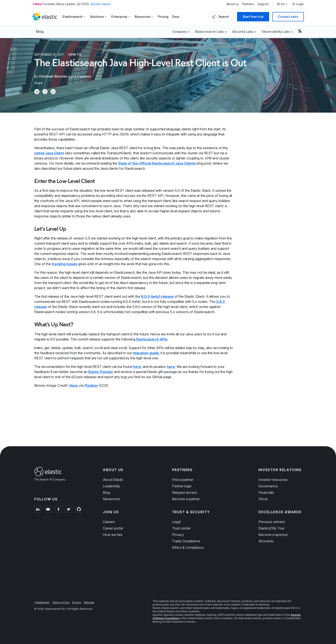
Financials (266, 492)
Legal (176, 522)
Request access (184, 492)
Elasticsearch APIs (152, 339)
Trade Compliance (186, 541)
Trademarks (42, 602)
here (137, 367)
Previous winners (272, 522)
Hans (74, 385)
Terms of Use (61, 602)
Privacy (178, 535)
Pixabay (91, 385)
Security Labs (243, 32)
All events (266, 541)
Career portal (113, 528)
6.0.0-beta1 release (157, 296)
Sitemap (89, 602)
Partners (248, 4)
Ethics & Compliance (188, 547)
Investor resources (273, 480)
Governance (268, 486)
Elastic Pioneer (101, 372)
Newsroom (111, 499)
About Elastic (113, 480)
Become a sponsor (273, 535)
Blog (40, 31)
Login (298, 4)
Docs (176, 17)
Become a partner (186, 499)
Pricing (163, 17)
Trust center (181, 528)
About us (232, 4)
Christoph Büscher (53, 76)
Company (179, 32)
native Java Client (49, 153)
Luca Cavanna (80, 76)
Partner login (182, 486)
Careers (109, 522)
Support (263, 4)
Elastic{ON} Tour (271, 528)
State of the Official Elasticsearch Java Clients (157, 163)
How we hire (113, 535)
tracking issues (64, 264)
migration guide (146, 353)
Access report (101, 4)
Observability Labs (276, 32)
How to (75, 54)
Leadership (111, 486)
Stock (263, 499)
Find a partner (183, 480)
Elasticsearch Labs (209, 32)
